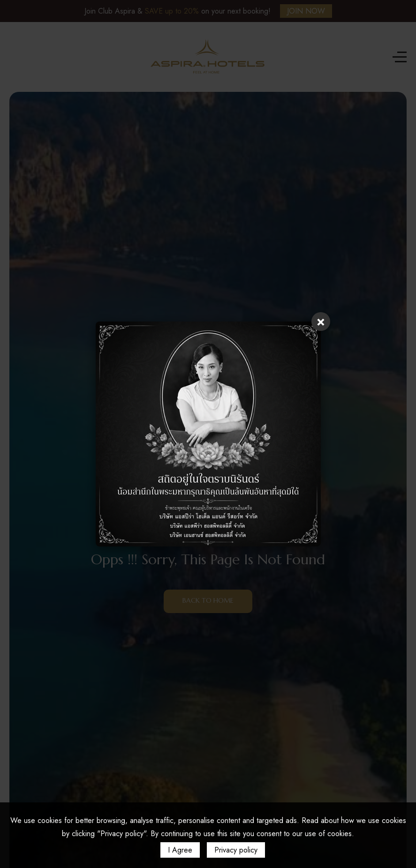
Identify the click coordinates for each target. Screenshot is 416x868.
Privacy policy (236, 850)
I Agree (180, 850)
